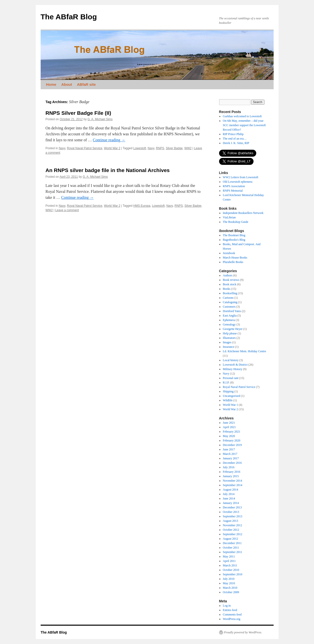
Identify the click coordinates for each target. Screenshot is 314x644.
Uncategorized (231, 396)
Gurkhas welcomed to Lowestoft (242, 116)
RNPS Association (234, 186)
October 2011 (231, 548)
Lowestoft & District (235, 365)
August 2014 (230, 490)
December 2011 (232, 543)
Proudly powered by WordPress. (243, 632)
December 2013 (232, 507)
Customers (229, 307)
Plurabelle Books (233, 262)
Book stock (229, 284)
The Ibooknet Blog (234, 235)
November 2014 (232, 481)
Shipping (228, 391)
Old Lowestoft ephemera (238, 182)
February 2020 (231, 440)
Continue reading (109, 140)
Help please (230, 333)
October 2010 (231, 570)
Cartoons (228, 298)
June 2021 (229, 423)
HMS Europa (142, 206)
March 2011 (230, 565)
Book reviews (231, 280)
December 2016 (232, 463)
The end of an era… (235, 139)
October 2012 (231, 530)
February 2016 (231, 472)
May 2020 (229, 436)
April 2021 (229, 427)
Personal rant (231, 378)
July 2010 (229, 579)
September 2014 (232, 485)
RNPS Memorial (233, 191)
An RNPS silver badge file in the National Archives (108, 170)
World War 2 (112, 148)
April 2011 (229, 561)
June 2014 (229, 498)
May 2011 (229, 556)
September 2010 (232, 574)
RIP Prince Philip (233, 134)
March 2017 (230, 454)
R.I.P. (226, 382)
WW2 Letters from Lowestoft (241, 177)
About (67, 84)
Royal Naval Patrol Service (85, 148)
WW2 (188, 148)
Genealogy (229, 324)
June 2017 (229, 449)
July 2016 (229, 467)
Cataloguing (230, 302)
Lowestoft (140, 148)
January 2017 (231, 458)
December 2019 (232, 445)
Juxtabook (229, 253)
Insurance (229, 347)
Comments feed (232, 615)
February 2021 (231, 432)
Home (51, 84)
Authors (228, 275)
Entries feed (230, 610)
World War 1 (230, 405)
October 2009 (231, 592)
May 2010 (229, 583)
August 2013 (230, 521)
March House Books (235, 258)
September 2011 (232, 552)
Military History (232, 369)
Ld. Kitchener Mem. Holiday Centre (244, 351)
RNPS (160, 148)
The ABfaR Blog (69, 17)
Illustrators (229, 338)
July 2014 (229, 494)
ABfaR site (86, 84)
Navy (62, 148)
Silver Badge (174, 148)
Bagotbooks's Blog (234, 240)
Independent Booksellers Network (243, 213)
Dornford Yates (232, 311)
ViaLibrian (229, 217)
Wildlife (228, 400)
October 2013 (231, 512)
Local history (231, 360)
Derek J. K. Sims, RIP (236, 143)
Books (227, 289)
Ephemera (229, 320)
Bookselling (230, 293)
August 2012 (230, 539)
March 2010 (230, 588)
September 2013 (232, 516)
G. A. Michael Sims (100, 119)
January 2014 (231, 503)
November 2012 (232, 525)
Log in (227, 606)
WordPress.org (231, 619)
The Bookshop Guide (236, 222)
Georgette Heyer (233, 329)
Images (227, 342)
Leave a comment (67, 210)
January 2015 (231, 476)
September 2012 (232, 534)
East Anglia (230, 316)
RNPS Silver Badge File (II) (78, 113)
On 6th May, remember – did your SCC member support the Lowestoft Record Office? (244, 125)
